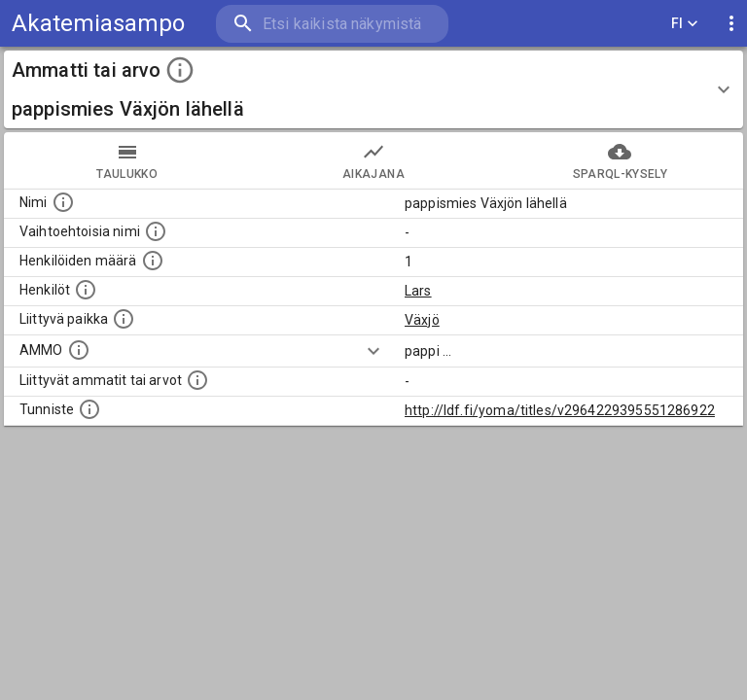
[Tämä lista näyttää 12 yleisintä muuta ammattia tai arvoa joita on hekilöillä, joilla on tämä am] (197, 380)
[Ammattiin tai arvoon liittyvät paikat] (124, 319)
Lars (418, 291)
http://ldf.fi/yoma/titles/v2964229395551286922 (560, 410)
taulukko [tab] (127, 160)
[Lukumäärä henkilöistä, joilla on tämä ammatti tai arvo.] (153, 261)
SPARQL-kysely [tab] (620, 160)
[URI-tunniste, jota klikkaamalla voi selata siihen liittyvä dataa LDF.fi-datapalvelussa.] (89, 409)
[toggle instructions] (180, 70)
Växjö (422, 320)
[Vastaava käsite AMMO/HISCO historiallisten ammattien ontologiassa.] (79, 350)
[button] (373, 89)
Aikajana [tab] (373, 160)
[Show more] (373, 351)
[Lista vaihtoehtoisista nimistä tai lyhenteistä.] (156, 231)
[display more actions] (731, 24)
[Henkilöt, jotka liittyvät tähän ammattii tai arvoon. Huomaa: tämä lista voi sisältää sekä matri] (86, 290)
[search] (332, 24)
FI (685, 24)
